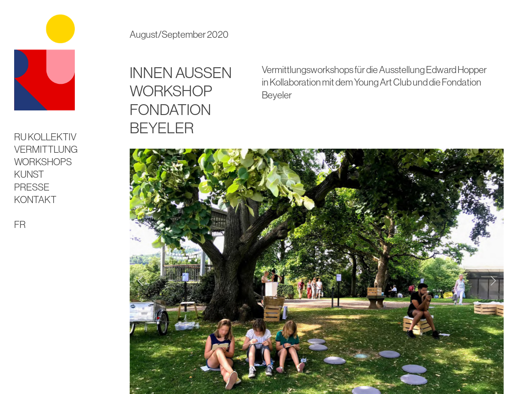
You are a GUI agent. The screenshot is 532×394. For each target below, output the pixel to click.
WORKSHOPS (43, 162)
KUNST (29, 174)
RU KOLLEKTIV (45, 137)
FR (20, 224)
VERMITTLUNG (46, 149)
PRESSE (32, 187)
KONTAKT (35, 199)
